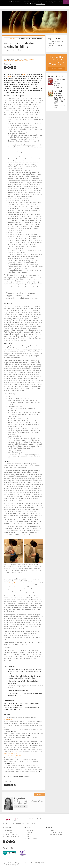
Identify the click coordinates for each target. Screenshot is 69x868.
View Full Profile (22, 806)
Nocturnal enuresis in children (59, 80)
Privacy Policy (9, 832)
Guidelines (52, 830)
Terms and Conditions (11, 834)
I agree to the (58, 63)
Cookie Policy (9, 830)
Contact (29, 834)
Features (12, 39)
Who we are (30, 830)
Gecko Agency (14, 865)
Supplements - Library (55, 832)
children (9, 77)
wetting (24, 75)
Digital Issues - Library (55, 834)
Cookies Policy (41, 4)
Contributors (30, 836)
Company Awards (32, 838)
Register (29, 832)
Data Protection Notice (12, 836)
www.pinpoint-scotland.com (27, 823)
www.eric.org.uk (10, 583)
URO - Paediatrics (24, 61)
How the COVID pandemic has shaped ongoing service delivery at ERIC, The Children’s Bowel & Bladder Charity (59, 97)
